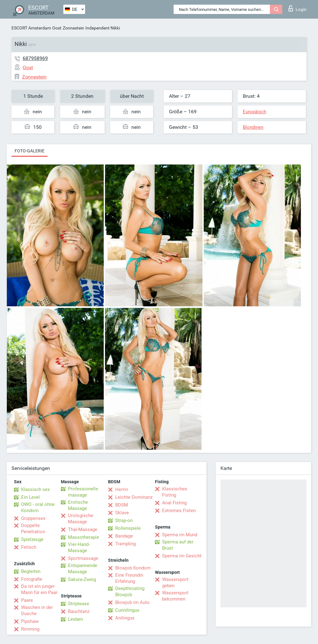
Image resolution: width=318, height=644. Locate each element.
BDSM (122, 505)
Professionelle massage (83, 492)
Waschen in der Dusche (37, 610)
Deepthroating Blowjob (130, 592)
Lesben (75, 619)
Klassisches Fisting (175, 492)
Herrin (122, 489)
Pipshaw (30, 621)
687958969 (35, 58)
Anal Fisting (174, 503)
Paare (27, 600)
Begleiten (31, 571)
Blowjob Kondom (133, 568)
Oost (57, 28)
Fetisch (29, 547)
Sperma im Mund (180, 535)
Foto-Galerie (30, 151)
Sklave (122, 513)
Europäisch (254, 112)
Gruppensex (33, 518)
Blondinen (253, 127)
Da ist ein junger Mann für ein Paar (39, 589)
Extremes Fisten (179, 511)
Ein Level (30, 497)
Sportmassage (83, 558)
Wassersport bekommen (175, 596)
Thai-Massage (83, 529)
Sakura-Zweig (82, 579)
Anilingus (125, 618)
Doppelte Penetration (33, 529)
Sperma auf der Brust (178, 545)
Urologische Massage (81, 519)
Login (298, 8)
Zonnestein (73, 28)
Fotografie (32, 579)
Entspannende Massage (83, 569)
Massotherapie (84, 537)
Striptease (79, 604)
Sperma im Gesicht (182, 556)
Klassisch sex (35, 489)
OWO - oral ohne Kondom (38, 507)
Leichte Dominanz (134, 497)
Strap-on (124, 520)
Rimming (30, 629)
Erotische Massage (78, 505)
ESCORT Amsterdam (31, 28)
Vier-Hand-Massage (79, 547)
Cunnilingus (127, 610)
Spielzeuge (32, 539)
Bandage (124, 536)
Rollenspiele (128, 528)
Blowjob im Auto (132, 602)
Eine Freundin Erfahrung (129, 578)
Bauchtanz (79, 611)
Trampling (125, 544)
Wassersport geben (175, 583)
